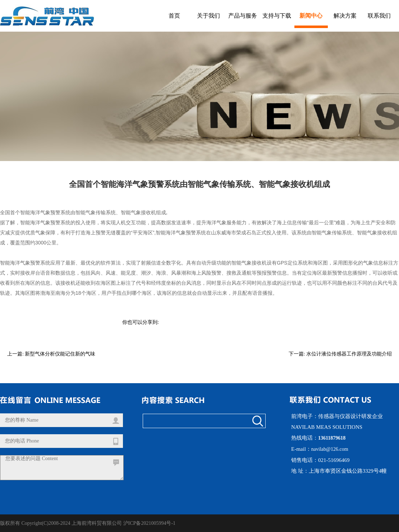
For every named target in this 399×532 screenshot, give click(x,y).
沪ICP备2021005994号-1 (149, 523)
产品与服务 (243, 16)
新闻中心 (311, 16)
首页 (174, 16)
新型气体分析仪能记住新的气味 (60, 354)
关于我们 (208, 16)
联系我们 (379, 16)
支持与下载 (277, 16)
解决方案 (345, 16)
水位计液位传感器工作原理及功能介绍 (349, 354)
